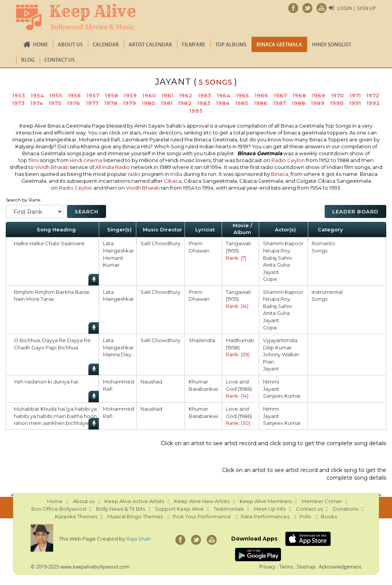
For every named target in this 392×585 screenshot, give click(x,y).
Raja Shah (139, 539)
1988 (299, 103)
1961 (168, 95)
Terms (286, 567)
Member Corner (322, 501)
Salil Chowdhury (160, 243)
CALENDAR (106, 44)
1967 (281, 95)
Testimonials (229, 509)
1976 (74, 103)
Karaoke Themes (76, 516)
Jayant (271, 272)
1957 (93, 95)
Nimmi (271, 382)
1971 (355, 95)
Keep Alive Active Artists (134, 501)
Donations (345, 509)
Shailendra (202, 340)
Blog (28, 60)
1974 (37, 103)
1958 (112, 95)
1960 (149, 95)
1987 (280, 103)
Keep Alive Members (266, 501)
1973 (19, 103)
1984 (223, 103)
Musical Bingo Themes (135, 516)
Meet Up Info (270, 509)
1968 (300, 95)
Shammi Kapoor (283, 243)
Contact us (60, 60)
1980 (149, 103)
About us (70, 44)
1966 (262, 95)
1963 (205, 95)
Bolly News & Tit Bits (121, 509)
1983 (204, 103)
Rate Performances (265, 516)
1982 (185, 103)
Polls (305, 516)
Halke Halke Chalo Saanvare (49, 243)
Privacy (267, 567)
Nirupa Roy (277, 251)
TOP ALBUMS (231, 44)
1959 (131, 95)
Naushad (151, 382)
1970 (338, 95)
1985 (242, 103)
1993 (196, 111)
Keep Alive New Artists (202, 501)
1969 (319, 95)
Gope (270, 279)
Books (329, 516)
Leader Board (355, 211)
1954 (38, 95)
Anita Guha (276, 265)
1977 (92, 103)
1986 (261, 103)
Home (40, 44)
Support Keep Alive (179, 509)
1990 (337, 103)
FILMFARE (194, 44)
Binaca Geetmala (279, 44)
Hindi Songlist (332, 44)
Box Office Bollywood (59, 509)
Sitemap (306, 567)
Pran (269, 362)
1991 (355, 103)
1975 (55, 103)
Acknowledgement (340, 567)
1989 (318, 103)
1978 (111, 103)
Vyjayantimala (280, 340)
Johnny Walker (281, 354)
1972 (373, 95)
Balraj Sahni (277, 258)
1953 (19, 95)
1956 (75, 95)
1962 (186, 95)
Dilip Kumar (277, 347)
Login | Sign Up (357, 8)
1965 (243, 95)
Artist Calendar (150, 44)
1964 (224, 95)
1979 (130, 103)
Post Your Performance (202, 516)
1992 (373, 103)
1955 (56, 95)
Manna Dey (117, 354)
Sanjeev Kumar (282, 396)
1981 (167, 103)
